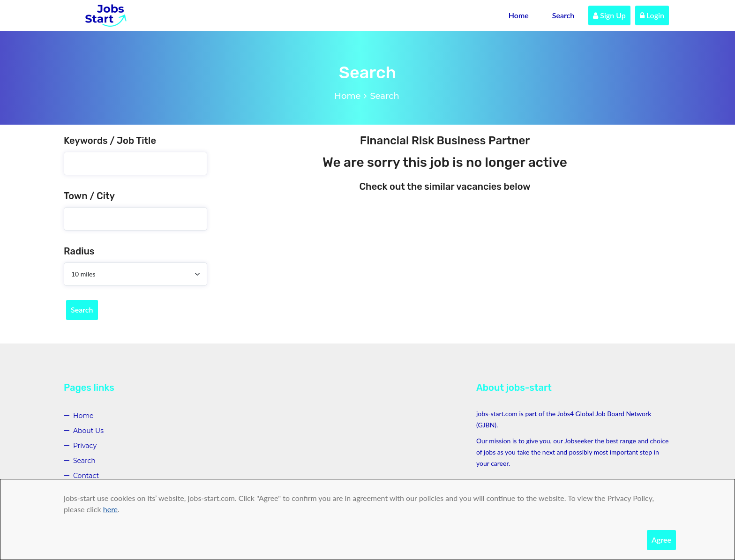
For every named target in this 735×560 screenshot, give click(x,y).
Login (652, 15)
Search (563, 15)
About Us (88, 431)
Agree (661, 540)
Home (519, 15)
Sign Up (609, 15)
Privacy (85, 446)
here (110, 509)
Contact (86, 476)
